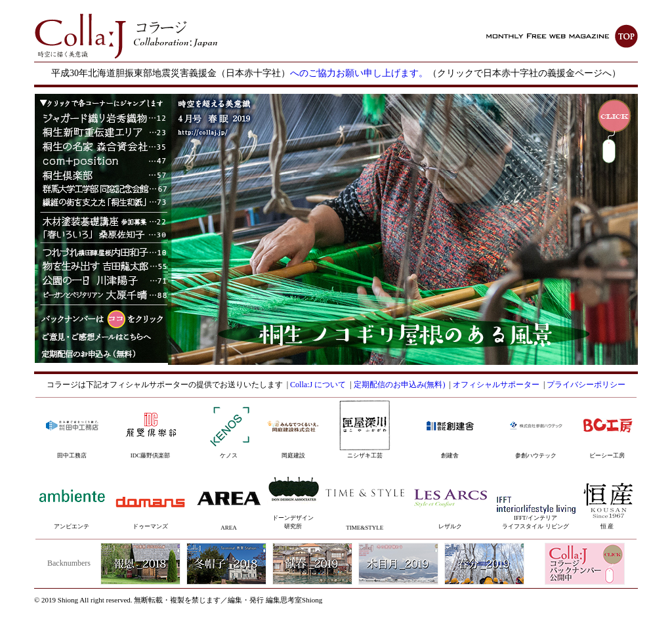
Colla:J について (318, 385)
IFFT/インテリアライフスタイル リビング (536, 516)
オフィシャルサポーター (496, 385)
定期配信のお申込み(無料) (400, 385)
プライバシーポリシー (586, 385)
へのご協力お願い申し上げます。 (359, 73)
